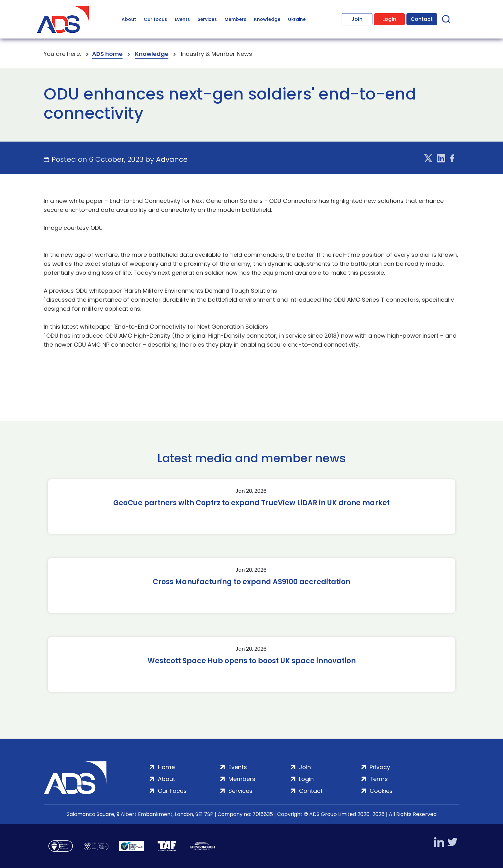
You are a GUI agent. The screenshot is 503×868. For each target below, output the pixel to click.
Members (235, 19)
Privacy (380, 767)
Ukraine (297, 19)
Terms (379, 779)
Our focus (155, 19)
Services (207, 19)
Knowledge (267, 19)
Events (182, 19)
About (129, 19)
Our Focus (172, 791)
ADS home (107, 54)
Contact (422, 19)
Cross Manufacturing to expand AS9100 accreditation (251, 582)
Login (389, 19)
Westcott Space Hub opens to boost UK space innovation (252, 661)
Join (357, 19)
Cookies (381, 791)
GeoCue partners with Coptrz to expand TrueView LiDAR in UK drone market (251, 503)
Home (166, 767)
